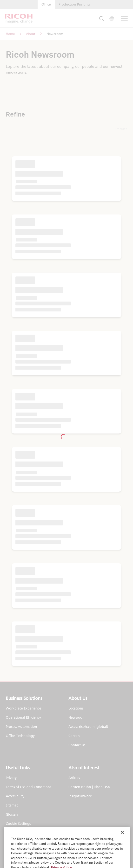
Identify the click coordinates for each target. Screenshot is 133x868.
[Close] (122, 846)
